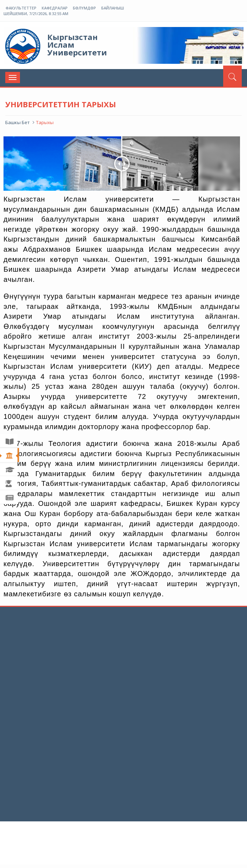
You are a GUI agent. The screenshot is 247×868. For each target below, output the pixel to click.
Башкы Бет (18, 122)
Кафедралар (55, 8)
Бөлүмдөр (84, 8)
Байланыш (113, 8)
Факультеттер (21, 8)
